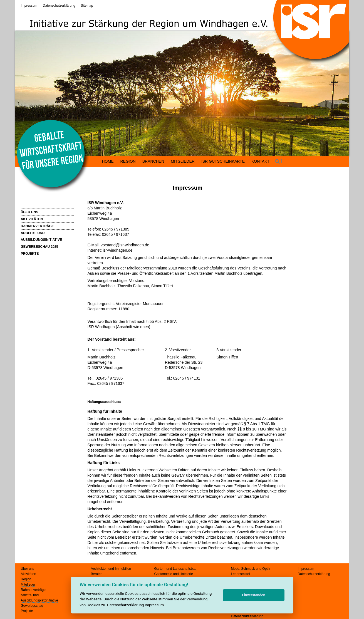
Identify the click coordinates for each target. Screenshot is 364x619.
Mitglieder (28, 585)
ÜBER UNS (30, 212)
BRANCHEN (153, 161)
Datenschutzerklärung (59, 6)
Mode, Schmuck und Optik (251, 569)
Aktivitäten (29, 574)
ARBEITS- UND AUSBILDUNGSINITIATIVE (41, 236)
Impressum (29, 6)
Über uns (28, 569)
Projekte (27, 611)
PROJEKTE (30, 254)
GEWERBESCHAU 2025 (40, 247)
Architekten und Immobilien (111, 569)
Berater (96, 574)
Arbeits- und (30, 595)
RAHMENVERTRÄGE (37, 226)
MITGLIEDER (183, 161)
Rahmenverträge (33, 590)
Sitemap (87, 6)
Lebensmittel (241, 574)
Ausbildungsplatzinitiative (39, 600)
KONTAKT (260, 161)
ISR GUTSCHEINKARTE (223, 161)
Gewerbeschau (32, 606)
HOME (108, 161)
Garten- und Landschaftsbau (175, 569)
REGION (128, 161)
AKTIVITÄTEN (32, 219)
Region (26, 579)
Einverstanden (254, 595)
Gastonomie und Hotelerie (174, 574)
